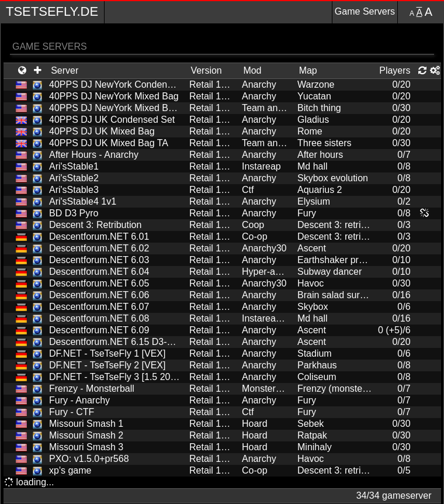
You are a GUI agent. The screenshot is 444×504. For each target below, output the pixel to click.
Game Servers (365, 11)
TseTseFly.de (52, 11)
